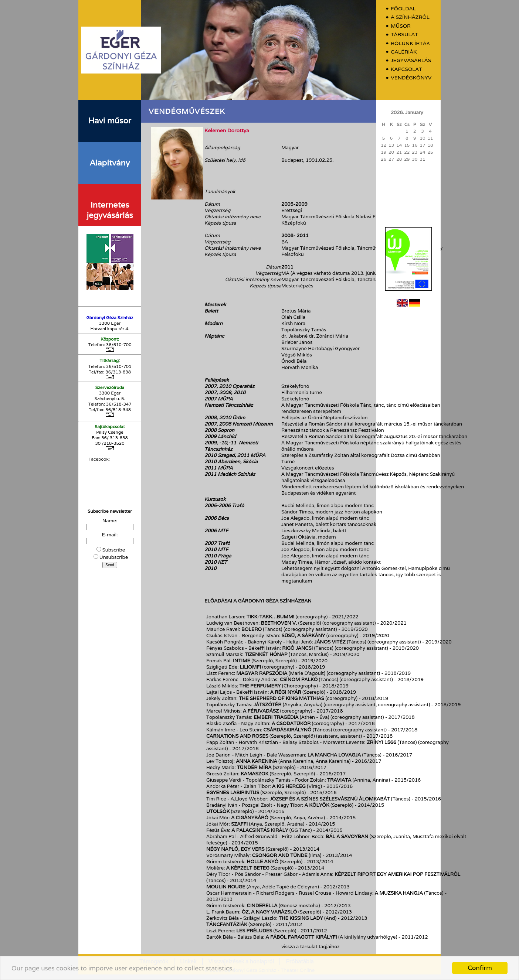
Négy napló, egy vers (235, 849)
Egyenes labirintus (233, 793)
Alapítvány (110, 163)
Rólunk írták (410, 43)
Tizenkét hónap (266, 654)
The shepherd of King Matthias (282, 698)
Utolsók (218, 811)
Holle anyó (263, 862)
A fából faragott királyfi (301, 937)
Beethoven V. (279, 623)
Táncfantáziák (227, 924)
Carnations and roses (237, 736)
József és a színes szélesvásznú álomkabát (330, 799)
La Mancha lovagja (334, 755)
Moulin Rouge (226, 887)
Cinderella (262, 906)
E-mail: (110, 535)
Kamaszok (255, 774)
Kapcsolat (406, 69)
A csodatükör (291, 723)
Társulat (404, 35)
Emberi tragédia (276, 717)
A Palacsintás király (260, 830)
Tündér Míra (254, 767)
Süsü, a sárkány (303, 636)
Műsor (401, 26)
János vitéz (330, 642)
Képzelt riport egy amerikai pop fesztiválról (397, 874)
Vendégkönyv (411, 78)
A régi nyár (286, 692)
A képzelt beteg (248, 868)
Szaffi (239, 824)
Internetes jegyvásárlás (110, 210)
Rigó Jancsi (297, 648)
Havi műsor (110, 120)
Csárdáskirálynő (288, 730)
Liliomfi (250, 667)
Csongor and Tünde (280, 855)
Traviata (339, 780)
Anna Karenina (256, 761)
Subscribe (114, 550)
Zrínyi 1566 (381, 742)
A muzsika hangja (399, 893)
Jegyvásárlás (411, 60)
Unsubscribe (114, 557)
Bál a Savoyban (347, 836)
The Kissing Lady (301, 918)
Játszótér (267, 705)
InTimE (242, 661)
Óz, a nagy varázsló (269, 912)
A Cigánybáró (250, 818)
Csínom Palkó (299, 679)
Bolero (252, 629)
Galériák (404, 52)
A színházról (410, 17)
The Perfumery (260, 686)
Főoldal (403, 9)
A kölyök (317, 805)
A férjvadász (261, 711)
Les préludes (254, 931)
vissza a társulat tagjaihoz (310, 947)
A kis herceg (289, 786)
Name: (110, 521)
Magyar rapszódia (262, 673)
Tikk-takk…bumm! (270, 617)
